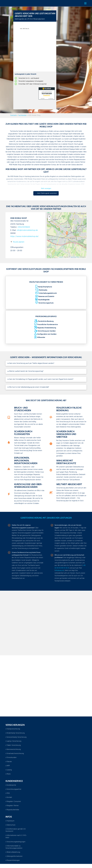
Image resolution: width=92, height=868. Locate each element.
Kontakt (9, 797)
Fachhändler (22, 115)
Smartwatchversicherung (15, 754)
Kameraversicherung (13, 749)
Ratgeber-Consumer (13, 802)
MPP (8, 766)
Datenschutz (10, 825)
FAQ (8, 793)
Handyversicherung (13, 729)
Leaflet (61, 257)
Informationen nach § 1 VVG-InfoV (16, 837)
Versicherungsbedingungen (15, 842)
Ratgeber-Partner (12, 806)
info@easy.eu (59, 571)
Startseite (13, 115)
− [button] (49, 220)
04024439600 (24, 227)
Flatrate (9, 762)
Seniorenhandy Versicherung (16, 737)
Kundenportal (11, 785)
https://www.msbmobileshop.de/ (24, 236)
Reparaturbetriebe (12, 810)
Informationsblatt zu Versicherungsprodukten (14, 847)
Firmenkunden (11, 758)
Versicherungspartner (13, 789)
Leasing (9, 770)
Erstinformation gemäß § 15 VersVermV (16, 830)
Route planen (19, 242)
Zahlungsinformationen (14, 856)
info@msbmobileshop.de (27, 230)
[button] (85, 3)
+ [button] (49, 217)
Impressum (10, 821)
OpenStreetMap (75, 257)
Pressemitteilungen (13, 860)
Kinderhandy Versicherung (15, 733)
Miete (8, 774)
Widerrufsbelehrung (13, 852)
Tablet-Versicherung (13, 745)
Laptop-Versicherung (13, 741)
